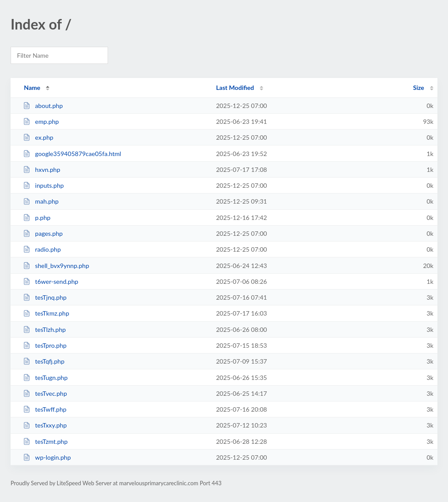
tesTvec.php (45, 393)
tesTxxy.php (45, 425)
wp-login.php (47, 457)
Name (32, 87)
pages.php (43, 233)
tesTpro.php (45, 345)
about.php (43, 106)
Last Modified (235, 87)
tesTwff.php (45, 409)
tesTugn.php (45, 377)
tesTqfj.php (44, 361)
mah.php (41, 201)
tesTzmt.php (45, 441)
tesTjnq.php (45, 297)
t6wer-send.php (50, 281)
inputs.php (43, 185)
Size (419, 87)
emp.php (41, 121)
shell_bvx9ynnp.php (56, 266)
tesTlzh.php (44, 329)
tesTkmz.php (46, 313)
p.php (37, 218)
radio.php (42, 249)
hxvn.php (41, 169)
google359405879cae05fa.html (72, 154)
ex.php (38, 137)
